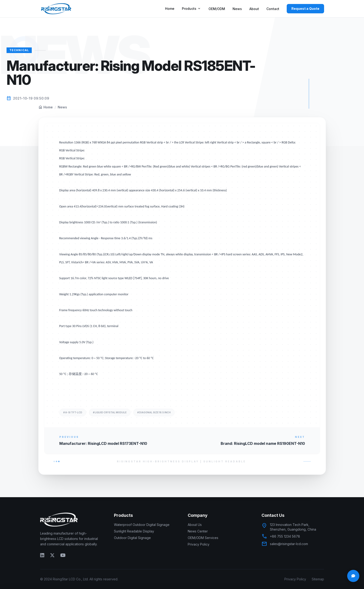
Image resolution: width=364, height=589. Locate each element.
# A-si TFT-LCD (73, 412)
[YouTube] (63, 555)
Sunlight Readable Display (134, 531)
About (254, 9)
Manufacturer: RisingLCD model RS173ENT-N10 (103, 443)
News (237, 9)
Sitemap (318, 579)
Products (191, 9)
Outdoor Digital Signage (132, 538)
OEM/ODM (217, 9)
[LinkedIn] (42, 555)
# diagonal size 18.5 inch (154, 412)
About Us (195, 525)
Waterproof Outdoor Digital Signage (142, 525)
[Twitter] (52, 555)
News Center (198, 531)
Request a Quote (305, 9)
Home (170, 9)
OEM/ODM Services (203, 538)
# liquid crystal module (110, 412)
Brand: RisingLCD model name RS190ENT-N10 (263, 443)
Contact (273, 9)
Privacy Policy (199, 544)
